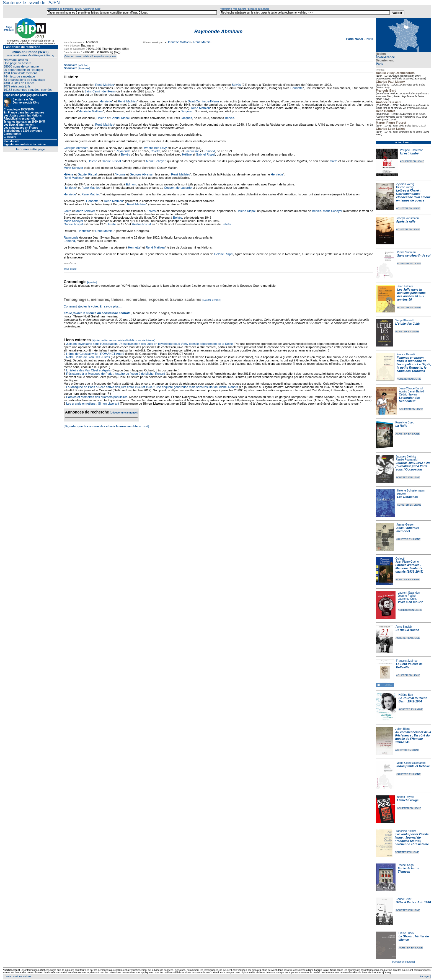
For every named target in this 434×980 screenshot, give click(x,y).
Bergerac (187, 111)
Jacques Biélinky (406, 457)
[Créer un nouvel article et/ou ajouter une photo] (90, 56)
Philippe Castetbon (412, 150)
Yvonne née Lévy (155, 148)
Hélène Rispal (246, 211)
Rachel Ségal (406, 865)
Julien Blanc (403, 729)
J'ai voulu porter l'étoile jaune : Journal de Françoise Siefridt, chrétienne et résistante (412, 839)
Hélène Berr (406, 695)
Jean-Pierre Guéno (407, 562)
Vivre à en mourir (410, 602)
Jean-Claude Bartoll (411, 388)
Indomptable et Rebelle (413, 766)
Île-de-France (385, 57)
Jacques (186, 118)
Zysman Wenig (405, 184)
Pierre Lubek (406, 933)
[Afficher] (83, 65)
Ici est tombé (409, 153)
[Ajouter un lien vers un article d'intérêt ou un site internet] (123, 340)
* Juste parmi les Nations (17, 976)
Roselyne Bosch (405, 422)
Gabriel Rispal (120, 118)
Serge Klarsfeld (405, 320)
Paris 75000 (355, 39)
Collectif (401, 559)
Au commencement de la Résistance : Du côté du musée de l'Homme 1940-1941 (413, 737)
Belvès (236, 85)
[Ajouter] (92, 282)
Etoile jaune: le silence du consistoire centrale (97, 313)
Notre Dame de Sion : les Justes (88, 357)
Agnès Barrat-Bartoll (411, 391)
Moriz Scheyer (156, 161)
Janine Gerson (405, 525)
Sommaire (71, 65)
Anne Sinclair (404, 627)
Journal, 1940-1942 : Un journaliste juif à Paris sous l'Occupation (413, 466)
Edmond (209, 151)
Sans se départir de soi (414, 255)
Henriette (297, 88)
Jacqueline (192, 151)
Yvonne (120, 174)
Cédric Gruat (403, 899)
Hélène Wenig (405, 187)
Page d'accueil (9, 29)
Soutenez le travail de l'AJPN (31, 3)
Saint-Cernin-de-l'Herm (100, 91)
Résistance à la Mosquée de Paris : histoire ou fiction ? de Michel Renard (116, 374)
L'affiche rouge (408, 800)
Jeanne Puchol (407, 596)
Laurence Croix (407, 599)
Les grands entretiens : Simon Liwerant (93, 404)
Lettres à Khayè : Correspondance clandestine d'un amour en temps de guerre (413, 195)
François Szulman (407, 661)
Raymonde (123, 151)
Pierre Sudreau (406, 252)
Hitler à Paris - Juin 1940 (413, 902)
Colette (155, 151)
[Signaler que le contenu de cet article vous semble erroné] (106, 426)
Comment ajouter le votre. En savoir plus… (93, 306)
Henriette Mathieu (179, 42)
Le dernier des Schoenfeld (409, 399)
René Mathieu (203, 42)
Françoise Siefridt (405, 831)
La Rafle (401, 426)
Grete (334, 161)
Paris (380, 64)
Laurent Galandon (409, 593)
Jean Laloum (405, 286)
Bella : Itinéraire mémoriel (408, 529)
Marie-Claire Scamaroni (411, 763)
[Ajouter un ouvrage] (403, 962)
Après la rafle (406, 221)
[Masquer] (84, 68)
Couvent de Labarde (178, 188)
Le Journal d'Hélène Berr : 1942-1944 (413, 700)
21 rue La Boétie (407, 630)
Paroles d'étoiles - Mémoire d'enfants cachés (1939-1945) (409, 568)
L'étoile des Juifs (408, 324)
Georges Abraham (76, 148)
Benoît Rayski (405, 797)
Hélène (101, 118)
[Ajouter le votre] (211, 300)
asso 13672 (70, 269)
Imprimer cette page (31, 149)
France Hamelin (406, 354)
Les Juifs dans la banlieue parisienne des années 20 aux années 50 (411, 294)
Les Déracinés (408, 497)
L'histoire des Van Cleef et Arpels (88, 370)
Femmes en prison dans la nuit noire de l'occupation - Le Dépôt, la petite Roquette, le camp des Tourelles (414, 364)
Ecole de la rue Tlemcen (409, 870)
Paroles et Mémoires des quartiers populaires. (97, 397)
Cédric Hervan (408, 395)
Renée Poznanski (407, 460)
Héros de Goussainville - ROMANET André (95, 354)
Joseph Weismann (407, 218)
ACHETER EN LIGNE (412, 161)
